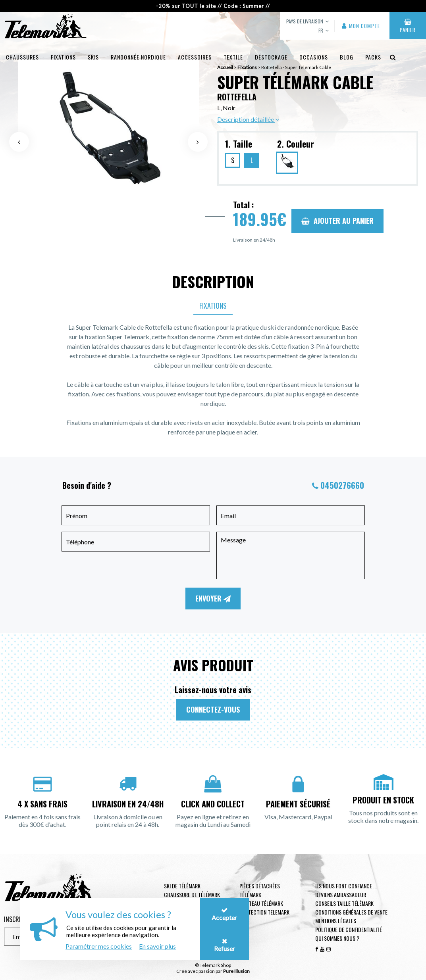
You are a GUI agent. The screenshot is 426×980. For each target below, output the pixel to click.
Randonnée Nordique (138, 57)
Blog (347, 57)
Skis (93, 57)
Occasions (314, 57)
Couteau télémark (261, 903)
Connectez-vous (213, 709)
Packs (373, 57)
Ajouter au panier (337, 221)
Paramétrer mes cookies (99, 946)
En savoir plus (157, 946)
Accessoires (195, 57)
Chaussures (22, 57)
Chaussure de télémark (192, 894)
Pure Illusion (236, 971)
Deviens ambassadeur (341, 894)
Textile (233, 57)
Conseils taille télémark (344, 903)
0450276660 (342, 485)
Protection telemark (264, 912)
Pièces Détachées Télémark (260, 890)
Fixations (63, 57)
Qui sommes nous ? (337, 938)
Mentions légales (336, 921)
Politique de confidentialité (349, 929)
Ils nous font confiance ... (346, 886)
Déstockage (271, 57)
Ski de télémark (182, 886)
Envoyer (213, 598)
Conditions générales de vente (351, 912)
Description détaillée (248, 119)
